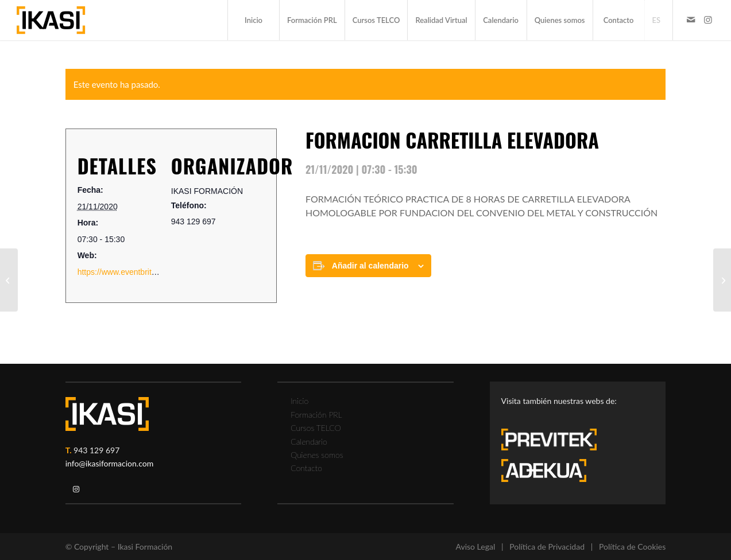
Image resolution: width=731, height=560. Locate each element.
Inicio (299, 401)
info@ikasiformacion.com (110, 463)
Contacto (306, 468)
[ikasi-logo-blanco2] (107, 414)
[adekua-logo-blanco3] (544, 470)
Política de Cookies (632, 547)
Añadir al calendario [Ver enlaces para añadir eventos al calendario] (370, 266)
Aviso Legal (476, 547)
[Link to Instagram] (708, 20)
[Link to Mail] (691, 20)
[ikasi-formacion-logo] (51, 20)
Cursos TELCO (316, 428)
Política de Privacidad (547, 547)
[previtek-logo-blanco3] (555, 442)
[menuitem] (253, 20)
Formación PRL (316, 415)
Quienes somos (317, 455)
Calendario (309, 442)
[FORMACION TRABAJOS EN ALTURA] (9, 280)
